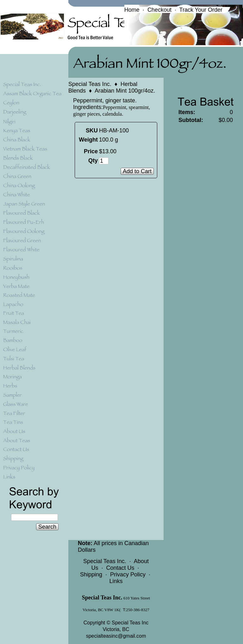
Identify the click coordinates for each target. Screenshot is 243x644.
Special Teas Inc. (90, 84)
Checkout (159, 10)
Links (116, 581)
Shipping (91, 574)
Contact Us (120, 568)
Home (132, 10)
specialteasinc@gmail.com (116, 636)
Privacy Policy (128, 574)
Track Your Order (201, 10)
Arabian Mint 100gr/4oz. (125, 91)
